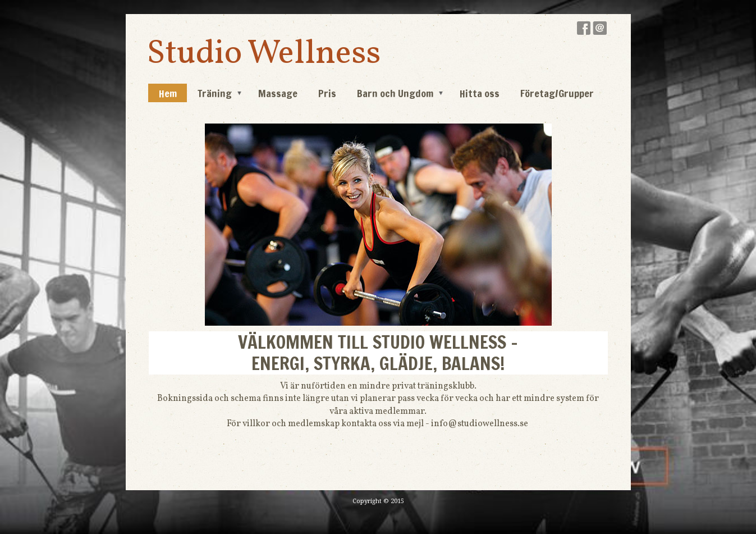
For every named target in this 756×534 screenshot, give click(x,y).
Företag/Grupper (557, 93)
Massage (278, 93)
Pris (327, 93)
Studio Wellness (264, 54)
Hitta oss (480, 93)
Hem (168, 93)
